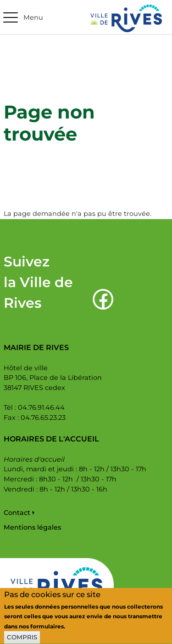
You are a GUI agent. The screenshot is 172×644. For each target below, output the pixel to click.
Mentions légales (32, 527)
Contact (17, 513)
